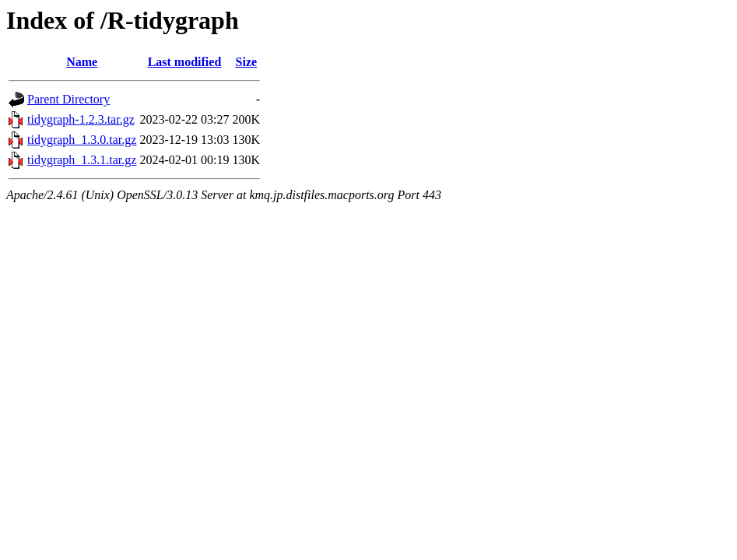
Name (82, 62)
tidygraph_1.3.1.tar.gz (82, 160)
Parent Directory (68, 99)
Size (247, 62)
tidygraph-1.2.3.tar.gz (81, 119)
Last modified (185, 62)
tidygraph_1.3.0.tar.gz (82, 140)
